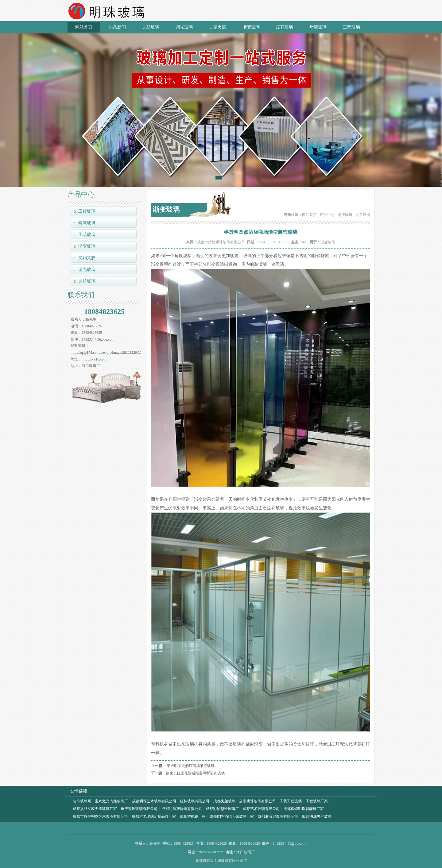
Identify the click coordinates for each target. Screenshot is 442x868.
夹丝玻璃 (151, 27)
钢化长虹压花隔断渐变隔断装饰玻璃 (195, 773)
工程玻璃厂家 (317, 801)
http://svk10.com (94, 359)
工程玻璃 (351, 27)
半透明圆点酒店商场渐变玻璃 (191, 766)
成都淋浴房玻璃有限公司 (278, 816)
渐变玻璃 (251, 27)
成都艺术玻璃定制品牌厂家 (154, 816)
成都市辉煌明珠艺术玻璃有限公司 (100, 816)
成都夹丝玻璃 (224, 801)
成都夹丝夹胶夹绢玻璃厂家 (95, 809)
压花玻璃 (285, 27)
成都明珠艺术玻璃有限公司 (154, 801)
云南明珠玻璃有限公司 (258, 801)
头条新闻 (117, 27)
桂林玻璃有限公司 (195, 801)
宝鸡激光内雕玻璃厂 (111, 801)
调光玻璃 (184, 27)
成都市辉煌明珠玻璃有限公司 (221, 242)
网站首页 (84, 27)
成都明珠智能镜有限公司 (182, 809)
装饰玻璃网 (82, 801)
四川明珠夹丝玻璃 (317, 816)
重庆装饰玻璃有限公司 (139, 809)
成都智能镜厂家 (193, 816)
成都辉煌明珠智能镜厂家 (304, 809)
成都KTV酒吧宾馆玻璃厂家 (232, 816)
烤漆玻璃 (318, 27)
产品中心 (327, 215)
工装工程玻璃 (291, 801)
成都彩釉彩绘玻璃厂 (222, 809)
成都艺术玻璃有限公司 (261, 809)
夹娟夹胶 (218, 27)
